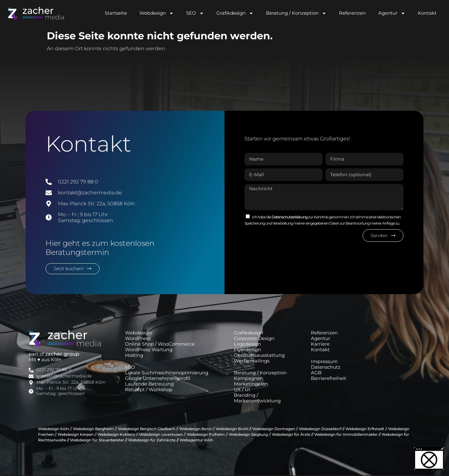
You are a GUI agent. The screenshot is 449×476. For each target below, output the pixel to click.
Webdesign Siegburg (248, 435)
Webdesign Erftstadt (365, 429)
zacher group (62, 355)
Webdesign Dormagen (274, 429)
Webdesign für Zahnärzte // (153, 441)
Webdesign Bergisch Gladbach (147, 429)
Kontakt (427, 13)
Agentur (392, 13)
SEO (195, 13)
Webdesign (157, 13)
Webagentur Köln (196, 441)
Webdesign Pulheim (206, 435)
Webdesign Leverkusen (161, 435)
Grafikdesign (235, 13)
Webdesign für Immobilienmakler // (348, 435)
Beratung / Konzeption (296, 13)
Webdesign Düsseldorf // (322, 429)
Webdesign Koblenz (116, 435)
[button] (429, 459)
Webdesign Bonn (196, 429)
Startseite (116, 13)
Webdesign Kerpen (76, 435)
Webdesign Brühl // (234, 429)
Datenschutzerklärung (290, 217)
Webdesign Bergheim (93, 429)
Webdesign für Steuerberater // (99, 441)
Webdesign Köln (53, 429)
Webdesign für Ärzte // (293, 435)
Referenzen (352, 13)
